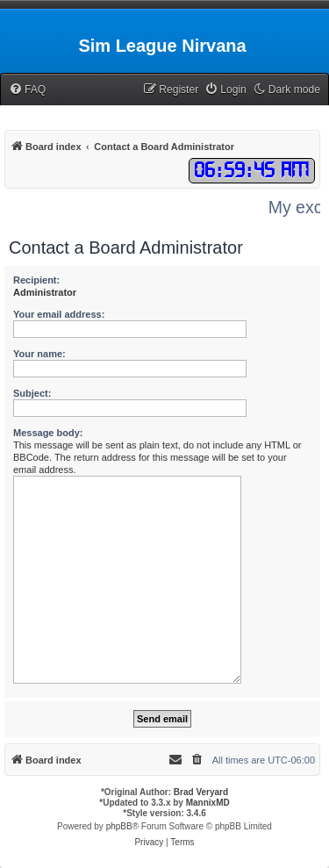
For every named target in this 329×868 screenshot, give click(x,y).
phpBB (119, 826)
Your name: (39, 354)
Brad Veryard (201, 792)
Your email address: (59, 314)
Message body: (48, 433)
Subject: (32, 393)
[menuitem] (27, 90)
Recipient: (36, 280)
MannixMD (208, 803)
